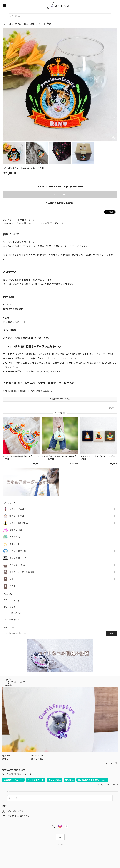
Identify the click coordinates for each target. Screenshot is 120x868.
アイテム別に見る (18, 565)
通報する (112, 408)
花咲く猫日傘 (16, 530)
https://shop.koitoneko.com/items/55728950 (28, 391)
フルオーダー (16, 544)
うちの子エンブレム (19, 523)
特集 (11, 579)
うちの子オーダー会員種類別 (23, 572)
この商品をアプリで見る (60, 399)
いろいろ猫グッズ (18, 551)
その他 (12, 586)
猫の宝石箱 (15, 537)
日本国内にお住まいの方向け (60, 203)
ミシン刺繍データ (18, 558)
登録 (111, 633)
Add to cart (60, 194)
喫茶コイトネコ (17, 516)
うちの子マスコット (19, 509)
